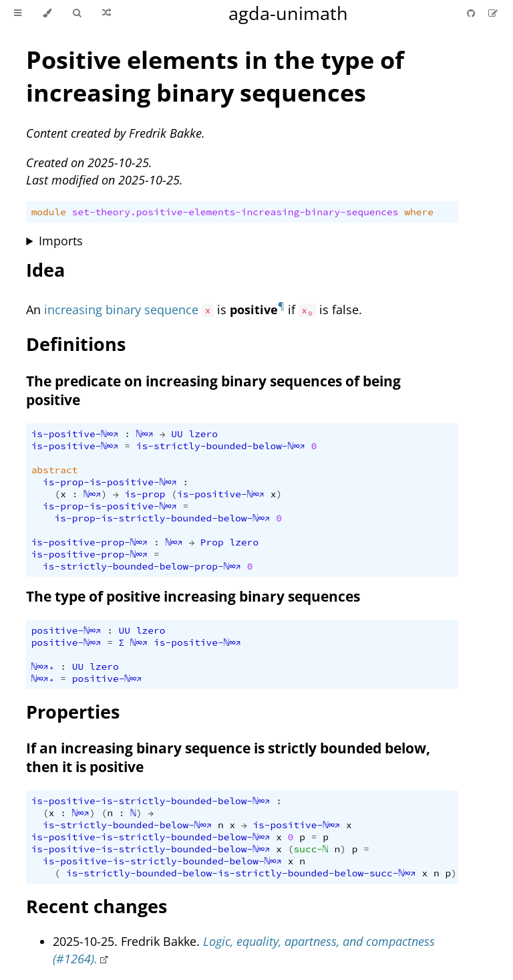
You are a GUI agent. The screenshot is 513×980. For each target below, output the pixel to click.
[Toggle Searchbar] (77, 13)
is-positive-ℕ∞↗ (75, 434)
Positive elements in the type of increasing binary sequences (215, 76)
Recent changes (97, 906)
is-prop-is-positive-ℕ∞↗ (110, 482)
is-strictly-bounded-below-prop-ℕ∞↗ (142, 566)
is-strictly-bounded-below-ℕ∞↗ (221, 446)
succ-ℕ (311, 849)
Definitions (76, 344)
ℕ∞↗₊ (43, 666)
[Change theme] (47, 13)
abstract (55, 470)
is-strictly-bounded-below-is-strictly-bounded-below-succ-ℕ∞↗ (241, 873)
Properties (73, 712)
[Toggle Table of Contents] (18, 13)
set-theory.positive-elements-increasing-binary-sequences (235, 212)
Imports (61, 241)
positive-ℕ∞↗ (66, 630)
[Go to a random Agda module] (107, 13)
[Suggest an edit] (493, 13)
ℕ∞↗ (145, 434)
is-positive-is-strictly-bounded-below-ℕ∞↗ (151, 801)
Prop (212, 542)
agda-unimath (288, 13)
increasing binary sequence (121, 310)
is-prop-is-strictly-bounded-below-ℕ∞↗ (163, 518)
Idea (45, 270)
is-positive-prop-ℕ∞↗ (90, 542)
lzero (203, 434)
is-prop (145, 494)
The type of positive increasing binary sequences (193, 596)
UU (177, 434)
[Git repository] (472, 13)
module (49, 212)
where (419, 212)
